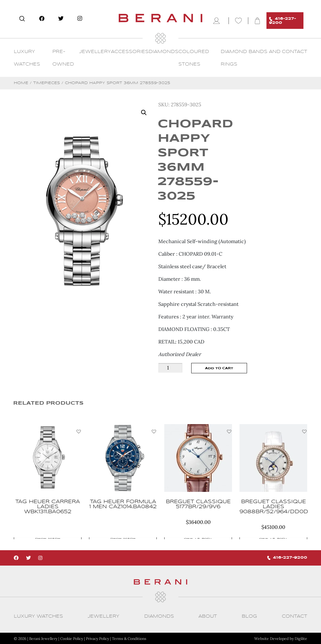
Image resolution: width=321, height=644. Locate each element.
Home (21, 83)
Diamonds (163, 52)
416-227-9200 (282, 21)
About (208, 616)
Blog (249, 616)
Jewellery (95, 52)
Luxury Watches (38, 616)
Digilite (301, 638)
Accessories (130, 52)
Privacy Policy (97, 638)
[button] (79, 431)
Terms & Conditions (129, 638)
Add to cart (219, 368)
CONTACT (295, 52)
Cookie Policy (72, 638)
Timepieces (47, 83)
